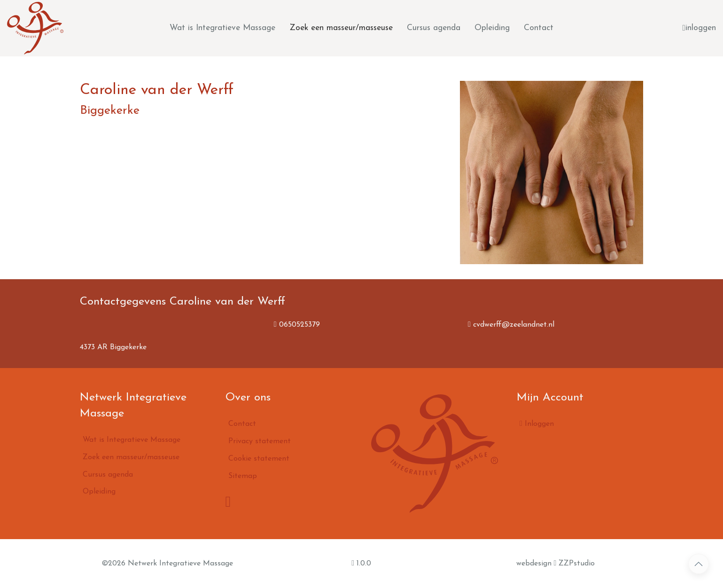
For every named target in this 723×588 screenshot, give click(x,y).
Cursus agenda (434, 28)
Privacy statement (260, 441)
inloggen (699, 28)
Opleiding (492, 28)
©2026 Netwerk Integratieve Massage (167, 564)
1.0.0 (361, 563)
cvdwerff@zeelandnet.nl (511, 325)
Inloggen (537, 423)
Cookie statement (259, 459)
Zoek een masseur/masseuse (341, 28)
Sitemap (243, 476)
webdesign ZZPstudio (556, 563)
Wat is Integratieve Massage (222, 28)
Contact (539, 28)
